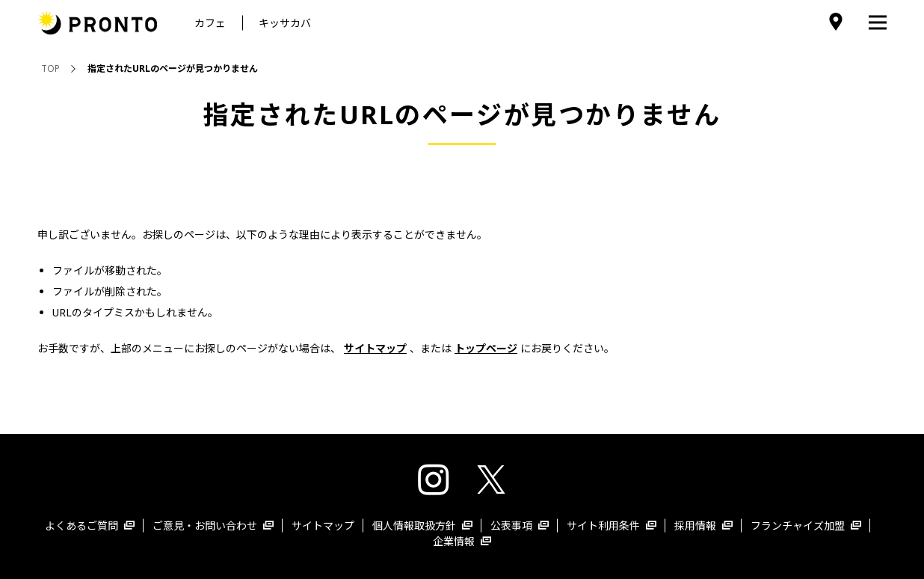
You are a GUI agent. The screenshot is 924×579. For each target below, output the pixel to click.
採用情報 (703, 526)
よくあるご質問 (90, 526)
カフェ (210, 23)
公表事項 (520, 526)
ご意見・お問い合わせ (213, 526)
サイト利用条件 (612, 526)
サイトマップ (323, 526)
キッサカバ (285, 23)
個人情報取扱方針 (422, 526)
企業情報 (462, 541)
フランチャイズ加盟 (806, 526)
